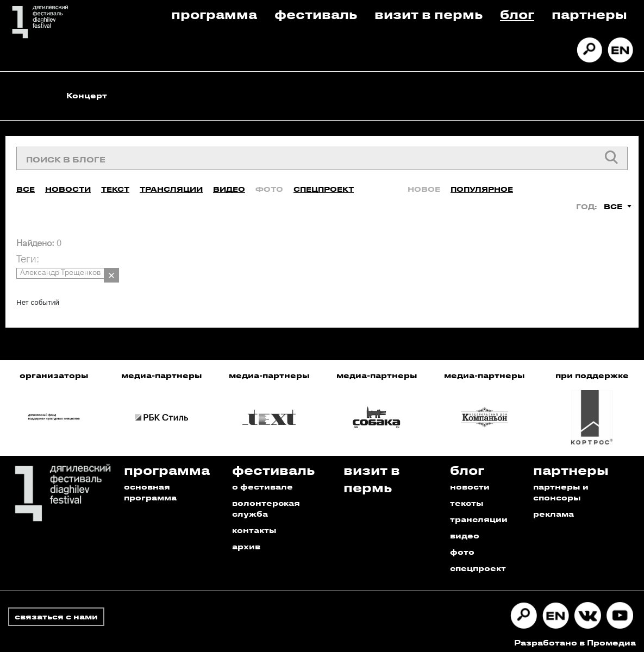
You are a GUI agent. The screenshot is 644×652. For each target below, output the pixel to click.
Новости (68, 184)
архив (246, 541)
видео (465, 531)
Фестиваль (316, 14)
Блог (517, 14)
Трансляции (171, 184)
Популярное (482, 184)
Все (26, 184)
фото (462, 547)
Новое (424, 184)
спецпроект (478, 563)
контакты (254, 525)
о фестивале (262, 482)
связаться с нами (56, 612)
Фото (269, 184)
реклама (554, 509)
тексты (467, 498)
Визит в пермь (429, 14)
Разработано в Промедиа (575, 638)
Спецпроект (324, 184)
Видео (229, 184)
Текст (115, 184)
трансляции (479, 514)
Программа (214, 14)
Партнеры (589, 14)
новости (470, 482)
